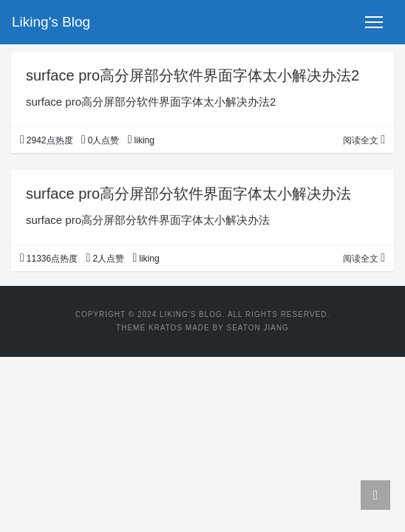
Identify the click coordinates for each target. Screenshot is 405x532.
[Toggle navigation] (374, 22)
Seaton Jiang (257, 328)
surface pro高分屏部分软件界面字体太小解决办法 (188, 194)
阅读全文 (364, 140)
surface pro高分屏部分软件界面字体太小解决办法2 (193, 75)
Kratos (166, 328)
